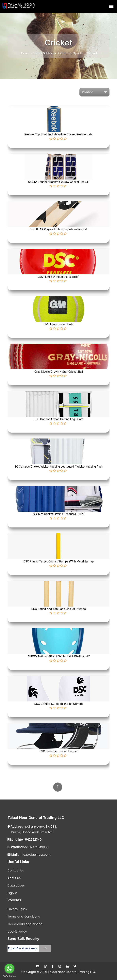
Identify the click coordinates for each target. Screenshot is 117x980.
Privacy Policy (17, 909)
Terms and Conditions (24, 916)
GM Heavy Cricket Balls (59, 324)
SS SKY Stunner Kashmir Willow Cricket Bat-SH (59, 182)
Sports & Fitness (44, 53)
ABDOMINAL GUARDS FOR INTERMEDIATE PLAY (59, 656)
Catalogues (16, 885)
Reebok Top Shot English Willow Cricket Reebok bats (59, 134)
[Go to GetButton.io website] (9, 976)
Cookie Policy (17, 931)
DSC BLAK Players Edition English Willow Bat (58, 229)
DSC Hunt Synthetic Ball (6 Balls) (58, 277)
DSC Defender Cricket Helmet (59, 751)
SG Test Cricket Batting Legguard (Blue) (59, 514)
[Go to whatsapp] (9, 969)
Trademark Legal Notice (25, 924)
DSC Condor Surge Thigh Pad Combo (59, 704)
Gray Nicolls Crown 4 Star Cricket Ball (59, 372)
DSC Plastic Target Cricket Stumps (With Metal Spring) (59, 561)
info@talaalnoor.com (29, 855)
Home (24, 53)
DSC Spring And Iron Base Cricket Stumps (59, 609)
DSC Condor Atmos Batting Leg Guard (59, 419)
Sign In (12, 893)
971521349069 (28, 847)
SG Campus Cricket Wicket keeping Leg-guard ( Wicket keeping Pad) (58, 467)
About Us (14, 878)
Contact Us (16, 870)
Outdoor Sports (71, 53)
